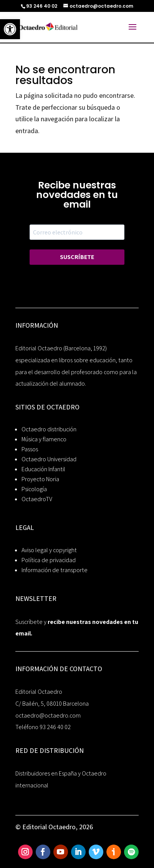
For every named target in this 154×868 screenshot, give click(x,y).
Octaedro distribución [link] (49, 429)
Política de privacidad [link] (49, 560)
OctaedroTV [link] (37, 499)
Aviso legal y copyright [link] (49, 550)
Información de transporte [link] (55, 570)
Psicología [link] (34, 489)
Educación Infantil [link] (43, 469)
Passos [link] (30, 449)
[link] (10, 29)
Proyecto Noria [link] (40, 479)
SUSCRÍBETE (77, 257)
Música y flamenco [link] (44, 439)
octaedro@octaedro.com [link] (48, 715)
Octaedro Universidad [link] (49, 459)
